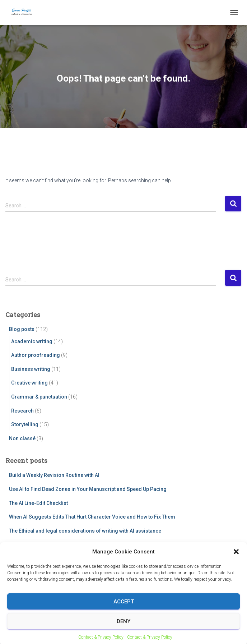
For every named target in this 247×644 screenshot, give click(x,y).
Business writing (31, 369)
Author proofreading (36, 355)
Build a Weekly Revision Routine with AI (54, 475)
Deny (124, 627)
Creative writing (29, 383)
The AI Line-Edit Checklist (38, 503)
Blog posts (22, 329)
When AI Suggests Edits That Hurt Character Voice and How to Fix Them (92, 517)
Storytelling (25, 424)
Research (22, 411)
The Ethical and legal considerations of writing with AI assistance (85, 531)
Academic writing (32, 341)
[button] (236, 557)
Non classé (22, 438)
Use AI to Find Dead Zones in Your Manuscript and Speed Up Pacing (88, 489)
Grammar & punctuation (39, 397)
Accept (124, 607)
